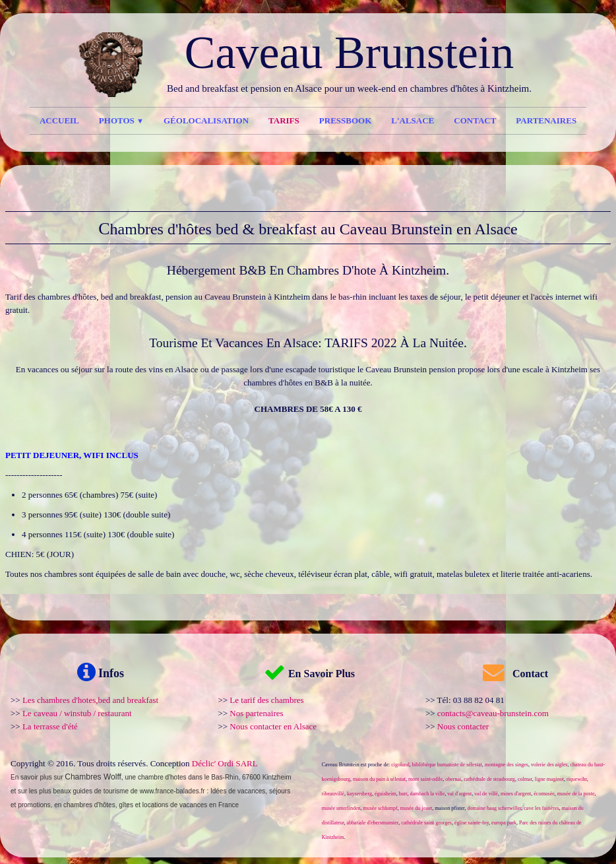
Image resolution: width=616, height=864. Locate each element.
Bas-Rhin (225, 777)
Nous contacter (463, 726)
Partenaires (546, 120)
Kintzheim (277, 777)
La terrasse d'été (50, 726)
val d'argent (459, 794)
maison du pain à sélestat (379, 779)
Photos (121, 120)
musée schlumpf (381, 808)
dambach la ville (427, 794)
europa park (504, 823)
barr (403, 794)
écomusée (544, 794)
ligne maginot (549, 779)
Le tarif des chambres (266, 700)
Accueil (59, 120)
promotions (34, 805)
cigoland (400, 765)
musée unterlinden (341, 808)
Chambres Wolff (93, 777)
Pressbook (345, 120)
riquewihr (577, 779)
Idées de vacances (238, 791)
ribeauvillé (333, 794)
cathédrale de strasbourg (489, 779)
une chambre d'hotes (155, 777)
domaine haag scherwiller (494, 808)
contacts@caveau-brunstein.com (493, 713)
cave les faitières (541, 808)
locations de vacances (175, 805)
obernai (453, 779)
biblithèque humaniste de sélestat (447, 765)
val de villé (486, 794)
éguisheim (385, 794)
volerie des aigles (549, 765)
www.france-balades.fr (172, 791)
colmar (525, 779)
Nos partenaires (256, 713)
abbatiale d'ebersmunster (373, 823)
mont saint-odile (425, 779)
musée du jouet (416, 808)
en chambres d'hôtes (85, 805)
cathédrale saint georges (426, 823)
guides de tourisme (101, 791)
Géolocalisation (206, 120)
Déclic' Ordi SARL (225, 763)
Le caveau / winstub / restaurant (77, 713)
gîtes (126, 805)
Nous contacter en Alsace (273, 726)
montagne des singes (507, 765)
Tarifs (284, 120)
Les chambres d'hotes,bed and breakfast (90, 700)
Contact (475, 120)
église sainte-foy (472, 823)
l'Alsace (413, 120)
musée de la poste (576, 794)
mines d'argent (516, 794)
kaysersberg (359, 794)
